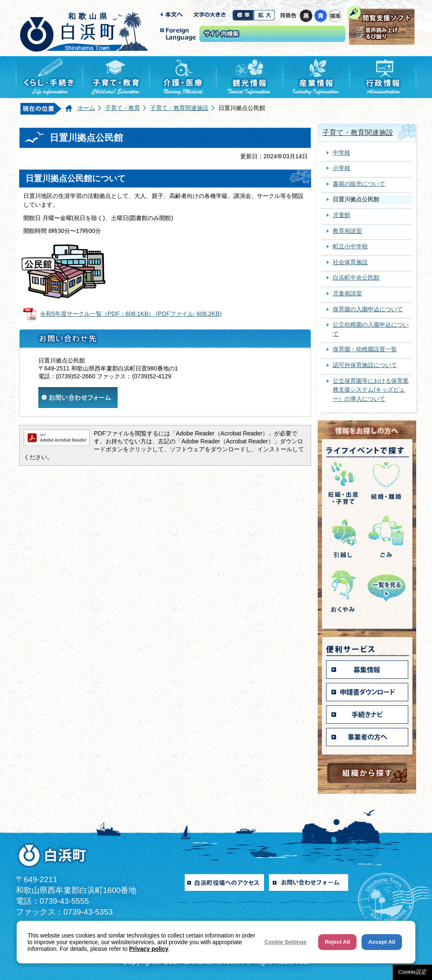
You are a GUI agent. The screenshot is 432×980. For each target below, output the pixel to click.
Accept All (382, 942)
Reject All (337, 942)
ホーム (86, 108)
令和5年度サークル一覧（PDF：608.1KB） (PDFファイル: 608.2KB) (131, 314)
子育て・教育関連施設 (179, 108)
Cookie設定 (412, 972)
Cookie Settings (285, 942)
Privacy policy (149, 949)
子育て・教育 (123, 108)
